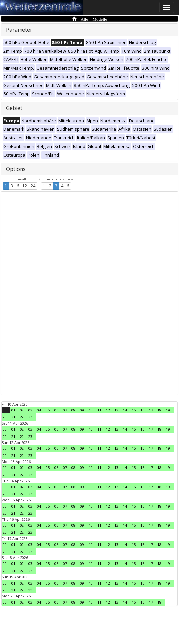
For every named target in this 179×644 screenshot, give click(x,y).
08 (73, 410)
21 (13, 417)
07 (65, 410)
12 (25, 186)
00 (5, 410)
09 (82, 410)
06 (56, 410)
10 (91, 410)
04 (39, 410)
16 (142, 410)
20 (5, 417)
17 (151, 410)
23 (30, 417)
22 (22, 417)
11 (99, 410)
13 (116, 410)
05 (48, 410)
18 (159, 410)
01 (13, 410)
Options (16, 169)
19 (168, 410)
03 (30, 410)
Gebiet (14, 108)
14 (125, 410)
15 (134, 410)
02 (22, 410)
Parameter (19, 30)
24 (33, 186)
